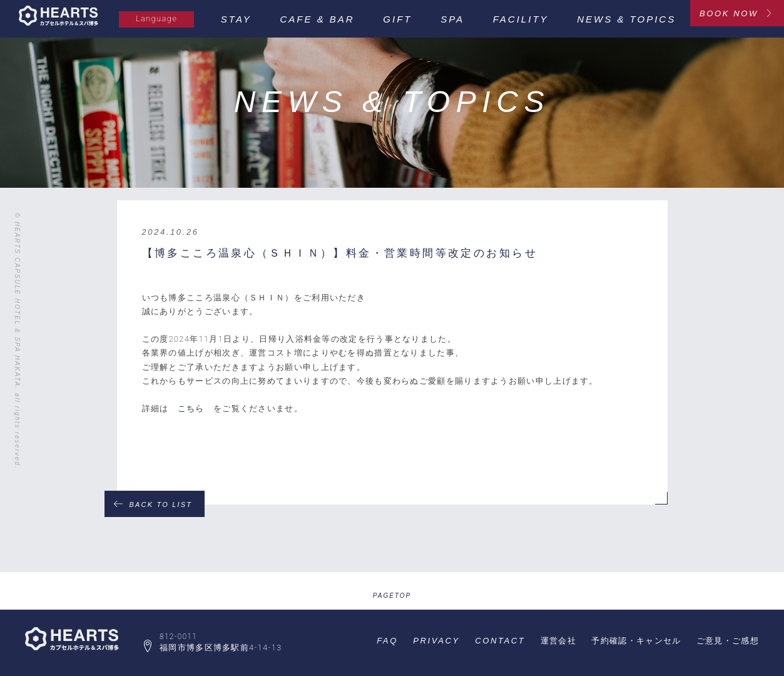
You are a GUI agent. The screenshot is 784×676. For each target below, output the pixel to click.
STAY (236, 19)
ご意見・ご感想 (728, 641)
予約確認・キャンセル (636, 641)
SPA (452, 19)
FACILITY (521, 19)
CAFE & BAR (317, 19)
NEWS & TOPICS (626, 19)
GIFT (397, 19)
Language (156, 18)
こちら (191, 408)
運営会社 (558, 641)
